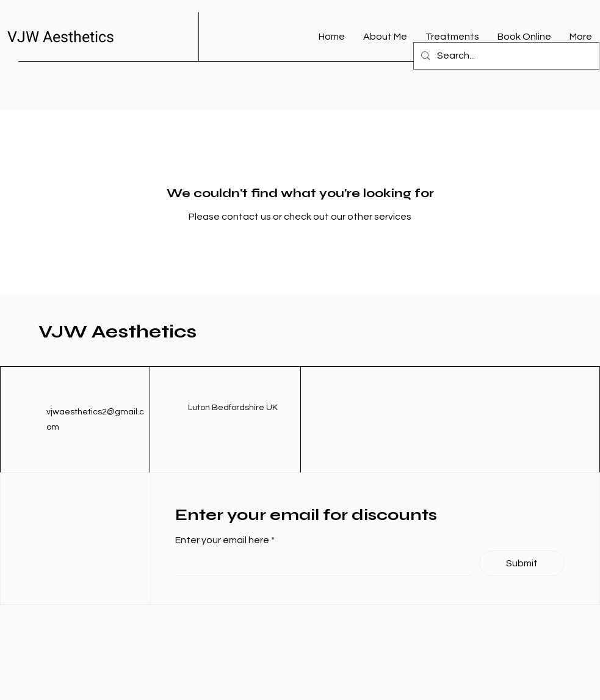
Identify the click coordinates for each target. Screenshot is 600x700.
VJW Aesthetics (61, 38)
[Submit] (522, 563)
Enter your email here (223, 540)
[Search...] (505, 56)
